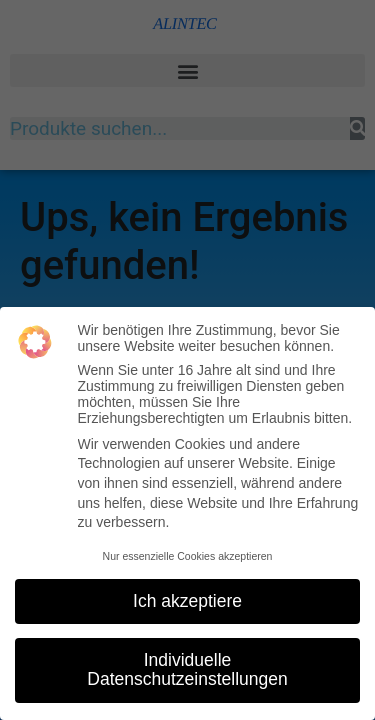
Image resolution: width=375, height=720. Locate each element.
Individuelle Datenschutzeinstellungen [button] (187, 670)
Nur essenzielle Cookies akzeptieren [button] (188, 556)
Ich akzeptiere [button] (187, 601)
